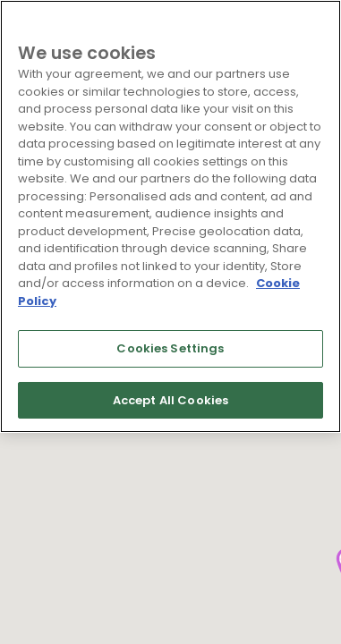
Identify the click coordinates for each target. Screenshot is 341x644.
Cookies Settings (170, 348)
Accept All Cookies (170, 400)
